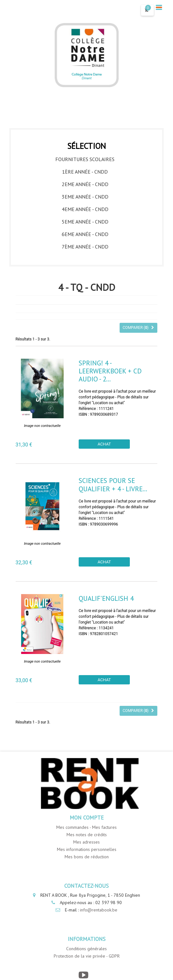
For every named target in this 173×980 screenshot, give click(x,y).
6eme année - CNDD (85, 234)
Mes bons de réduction (87, 857)
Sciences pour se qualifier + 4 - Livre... (113, 485)
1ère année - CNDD (85, 172)
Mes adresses (86, 842)
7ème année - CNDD (85, 247)
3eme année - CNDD (85, 197)
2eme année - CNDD (85, 184)
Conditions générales (86, 949)
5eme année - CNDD (85, 222)
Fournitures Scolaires (85, 159)
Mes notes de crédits (87, 835)
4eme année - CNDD (85, 209)
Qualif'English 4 (106, 598)
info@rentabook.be (99, 910)
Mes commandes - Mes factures (86, 827)
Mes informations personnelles (87, 849)
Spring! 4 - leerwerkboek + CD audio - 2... (110, 371)
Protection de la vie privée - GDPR (87, 956)
